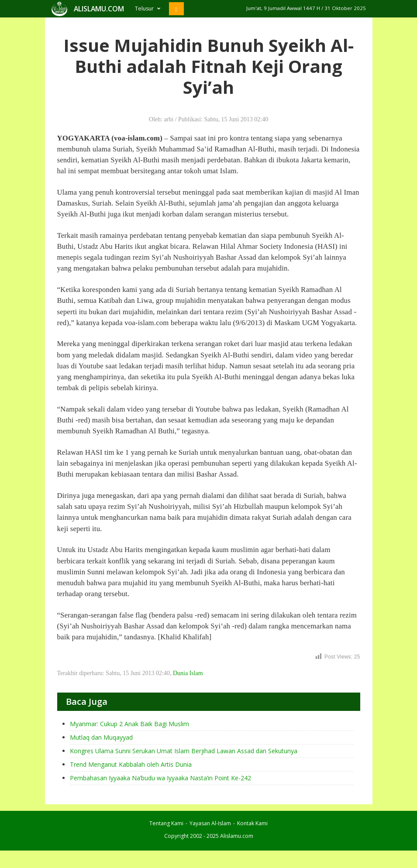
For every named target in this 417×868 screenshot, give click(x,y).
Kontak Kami (252, 823)
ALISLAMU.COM (99, 9)
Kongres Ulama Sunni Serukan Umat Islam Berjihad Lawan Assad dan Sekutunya (184, 751)
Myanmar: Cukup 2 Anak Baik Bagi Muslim (129, 724)
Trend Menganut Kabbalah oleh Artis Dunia (131, 764)
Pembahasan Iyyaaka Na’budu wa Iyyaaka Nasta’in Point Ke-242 (160, 778)
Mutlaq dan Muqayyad (101, 737)
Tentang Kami (166, 823)
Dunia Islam (188, 673)
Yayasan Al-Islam (210, 823)
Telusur (148, 9)
